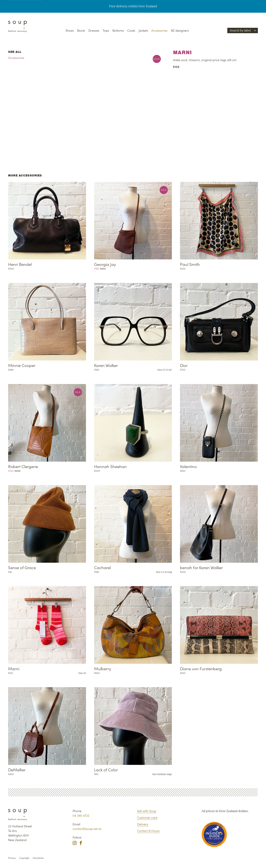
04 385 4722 (81, 815)
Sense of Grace (22, 567)
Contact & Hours (148, 831)
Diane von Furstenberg (201, 668)
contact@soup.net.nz (87, 829)
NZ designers (180, 30)
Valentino (188, 466)
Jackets (143, 30)
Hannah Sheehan (110, 466)
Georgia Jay (105, 264)
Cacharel (102, 567)
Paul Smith (190, 264)
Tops (106, 30)
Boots (81, 30)
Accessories (159, 30)
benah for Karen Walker (201, 567)
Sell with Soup (147, 811)
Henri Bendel (20, 264)
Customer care (147, 817)
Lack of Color (106, 770)
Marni (14, 668)
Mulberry (103, 668)
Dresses (94, 30)
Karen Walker (106, 365)
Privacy (12, 858)
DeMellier (17, 770)
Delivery (143, 824)
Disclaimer (38, 858)
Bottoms (118, 30)
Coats (131, 30)
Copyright (24, 858)
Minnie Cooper (22, 365)
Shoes (70, 30)
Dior (184, 365)
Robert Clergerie (23, 466)
